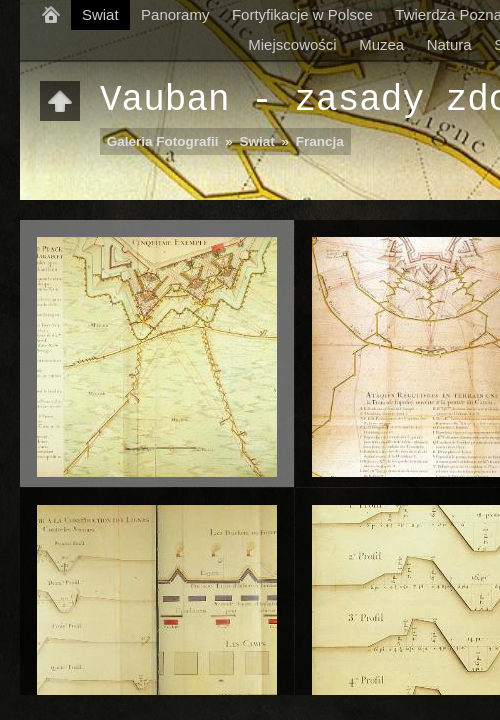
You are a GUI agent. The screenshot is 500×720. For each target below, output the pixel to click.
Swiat (100, 14)
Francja (320, 141)
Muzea (381, 44)
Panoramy (175, 14)
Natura (449, 44)
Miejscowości (292, 44)
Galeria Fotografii (163, 141)
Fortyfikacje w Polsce (302, 14)
